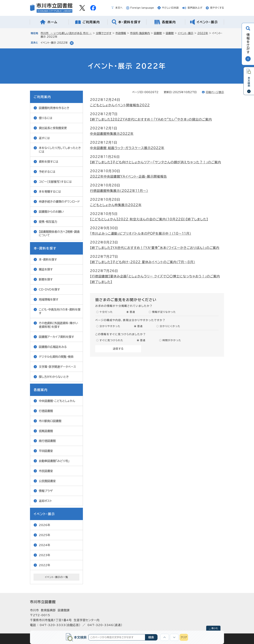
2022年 (203, 33)
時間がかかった (172, 340)
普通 (132, 312)
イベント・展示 (185, 33)
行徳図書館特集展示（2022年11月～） (119, 191)
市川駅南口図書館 (50, 421)
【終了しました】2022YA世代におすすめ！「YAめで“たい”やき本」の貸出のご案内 (151, 119)
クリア (184, 637)
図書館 (158, 33)
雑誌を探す (46, 269)
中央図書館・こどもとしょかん (57, 401)
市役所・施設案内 (140, 33)
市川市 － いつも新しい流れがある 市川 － (66, 33)
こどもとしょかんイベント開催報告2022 (120, 105)
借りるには (46, 118)
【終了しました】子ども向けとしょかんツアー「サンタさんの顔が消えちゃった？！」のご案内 (155, 162)
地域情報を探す (49, 299)
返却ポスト (45, 501)
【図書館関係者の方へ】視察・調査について (59, 234)
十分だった (106, 312)
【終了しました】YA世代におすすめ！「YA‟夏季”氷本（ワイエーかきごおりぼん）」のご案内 (155, 248)
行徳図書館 (46, 411)
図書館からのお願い (51, 212)
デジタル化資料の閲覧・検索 (56, 357)
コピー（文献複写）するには (55, 182)
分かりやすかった (110, 326)
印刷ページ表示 (215, 92)
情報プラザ (46, 491)
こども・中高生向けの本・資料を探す (60, 311)
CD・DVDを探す (49, 289)
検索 (151, 637)
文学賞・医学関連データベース (57, 367)
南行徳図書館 (47, 441)
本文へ (119, 8)
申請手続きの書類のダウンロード (59, 202)
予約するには (47, 172)
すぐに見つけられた (111, 340)
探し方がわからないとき (54, 377)
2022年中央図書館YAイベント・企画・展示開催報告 (128, 176)
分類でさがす (104, 33)
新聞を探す (46, 279)
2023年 (45, 555)
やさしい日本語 (170, 8)
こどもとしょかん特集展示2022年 (116, 205)
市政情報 (121, 33)
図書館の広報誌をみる (53, 347)
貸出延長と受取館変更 (53, 128)
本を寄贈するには (50, 192)
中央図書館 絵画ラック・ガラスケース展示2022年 (127, 148)
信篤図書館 (46, 431)
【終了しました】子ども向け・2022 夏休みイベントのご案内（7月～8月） (143, 262)
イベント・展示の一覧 (56, 577)
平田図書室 (46, 451)
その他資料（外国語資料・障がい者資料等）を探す (58, 325)
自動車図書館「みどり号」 (54, 461)
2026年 (45, 525)
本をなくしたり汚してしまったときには (60, 150)
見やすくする (217, 8)
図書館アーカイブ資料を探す (56, 337)
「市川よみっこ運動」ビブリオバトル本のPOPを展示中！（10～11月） (141, 233)
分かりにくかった (170, 326)
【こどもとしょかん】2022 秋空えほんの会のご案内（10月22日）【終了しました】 (149, 219)
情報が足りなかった (164, 312)
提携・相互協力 (48, 222)
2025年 (45, 535)
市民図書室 (46, 471)
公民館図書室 (47, 481)
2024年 (45, 545)
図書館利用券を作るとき (54, 108)
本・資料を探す (48, 260)
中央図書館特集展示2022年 (112, 134)
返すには (44, 138)
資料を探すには (49, 162)
